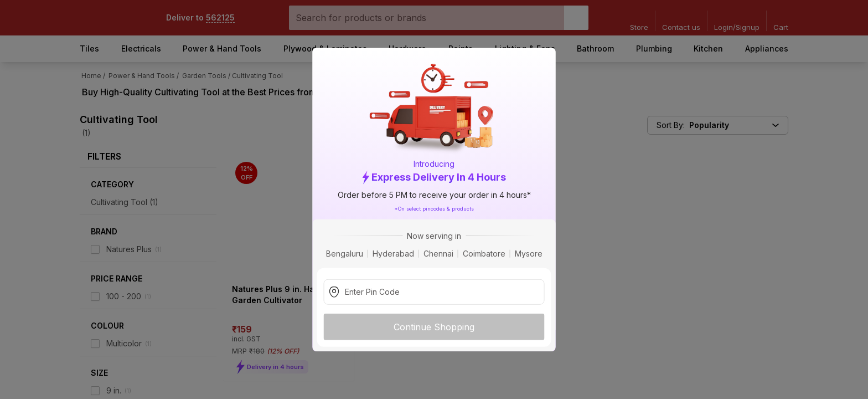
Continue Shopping (434, 326)
